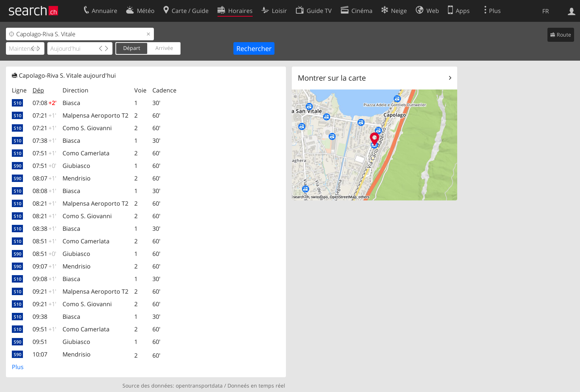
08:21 (44, 203)
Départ (132, 48)
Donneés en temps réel (256, 386)
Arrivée (164, 48)
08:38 (44, 229)
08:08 (44, 191)
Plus (18, 367)
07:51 (44, 153)
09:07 (44, 266)
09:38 (40, 317)
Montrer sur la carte (332, 78)
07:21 (44, 115)
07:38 (44, 141)
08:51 (44, 241)
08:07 (44, 178)
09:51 (44, 329)
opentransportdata (199, 386)
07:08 (45, 103)
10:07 (40, 354)
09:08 (44, 279)
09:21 (44, 291)
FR (546, 11)
